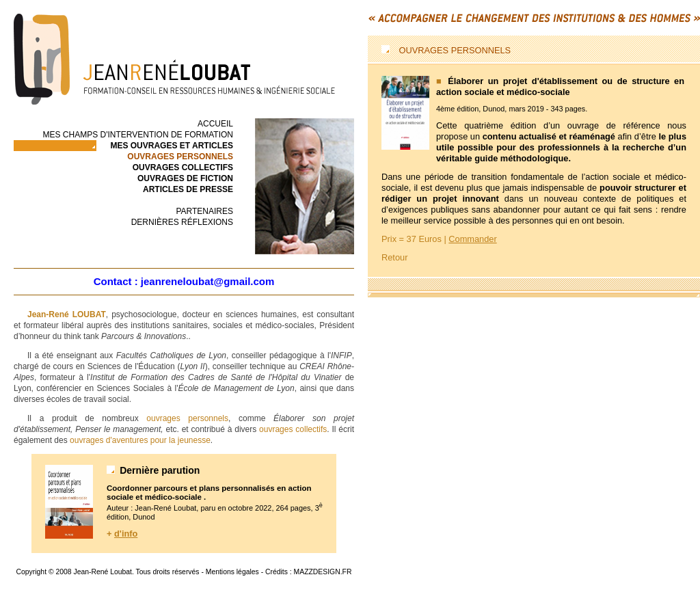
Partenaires (204, 211)
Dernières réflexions (182, 222)
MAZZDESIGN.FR (323, 572)
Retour (394, 257)
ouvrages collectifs (183, 167)
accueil (215, 124)
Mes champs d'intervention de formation (138, 135)
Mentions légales (232, 572)
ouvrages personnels (187, 418)
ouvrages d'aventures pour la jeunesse (140, 440)
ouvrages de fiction (185, 178)
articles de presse (188, 189)
